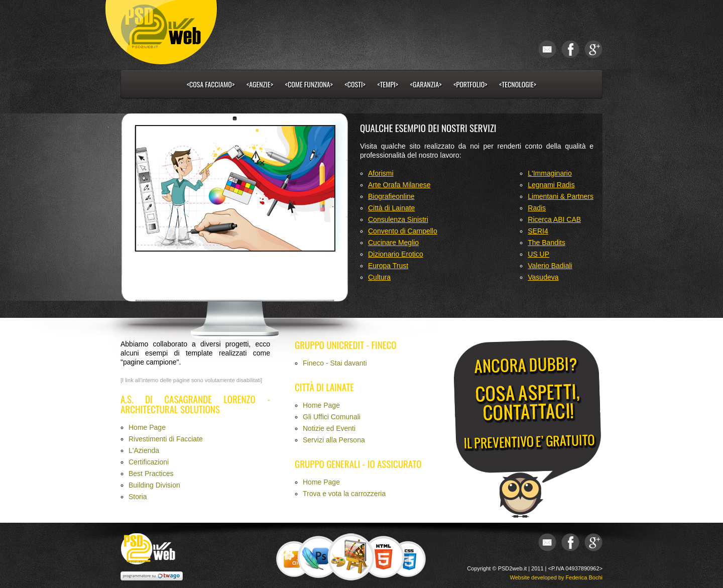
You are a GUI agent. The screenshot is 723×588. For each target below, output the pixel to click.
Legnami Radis (551, 185)
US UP (538, 254)
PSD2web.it (512, 568)
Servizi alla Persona (334, 440)
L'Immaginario (550, 173)
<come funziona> (309, 84)
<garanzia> (426, 84)
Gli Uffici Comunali (332, 417)
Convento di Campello (403, 231)
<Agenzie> (260, 84)
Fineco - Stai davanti (335, 363)
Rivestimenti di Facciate (166, 439)
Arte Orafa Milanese (399, 185)
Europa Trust (388, 266)
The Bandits (547, 243)
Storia (138, 497)
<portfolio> (470, 84)
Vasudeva (543, 277)
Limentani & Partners (561, 196)
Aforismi (381, 173)
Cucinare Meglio (393, 243)
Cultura (379, 277)
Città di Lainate (391, 208)
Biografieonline (391, 196)
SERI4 (538, 231)
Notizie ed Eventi (329, 428)
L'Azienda (144, 450)
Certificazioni (149, 462)
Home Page (147, 427)
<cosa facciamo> (211, 84)
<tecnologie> (518, 84)
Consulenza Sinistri (398, 219)
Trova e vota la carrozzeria (344, 494)
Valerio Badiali (550, 266)
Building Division (154, 485)
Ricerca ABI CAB (554, 219)
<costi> (355, 84)
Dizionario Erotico (396, 254)
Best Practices (151, 474)
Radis (537, 208)
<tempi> (388, 84)
